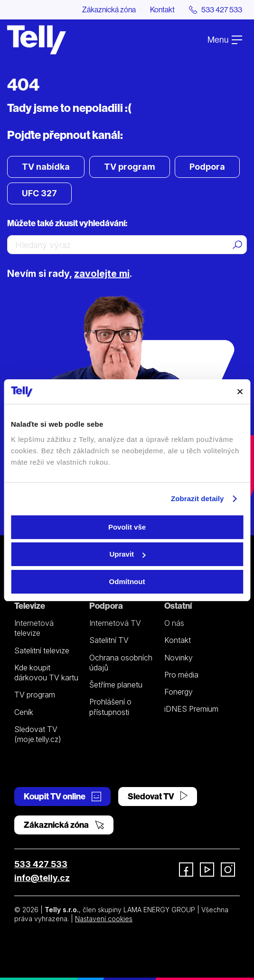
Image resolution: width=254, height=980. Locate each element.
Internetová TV (115, 623)
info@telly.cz (42, 878)
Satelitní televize (42, 650)
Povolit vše (127, 527)
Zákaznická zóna (109, 9)
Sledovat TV (158, 796)
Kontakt (162, 9)
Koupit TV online (62, 796)
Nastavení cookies (104, 919)
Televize (30, 606)
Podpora (207, 167)
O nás (174, 623)
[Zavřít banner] (240, 392)
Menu (225, 40)
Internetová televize (34, 628)
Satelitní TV (109, 640)
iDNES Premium (191, 709)
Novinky (179, 658)
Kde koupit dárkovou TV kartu (46, 673)
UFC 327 (39, 193)
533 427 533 (41, 864)
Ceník (24, 712)
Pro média (181, 675)
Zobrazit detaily (198, 499)
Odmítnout (127, 582)
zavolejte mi (102, 274)
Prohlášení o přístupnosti (110, 707)
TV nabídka (46, 167)
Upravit (127, 554)
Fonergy (179, 692)
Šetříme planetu (116, 685)
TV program (130, 167)
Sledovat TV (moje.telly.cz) (38, 734)
